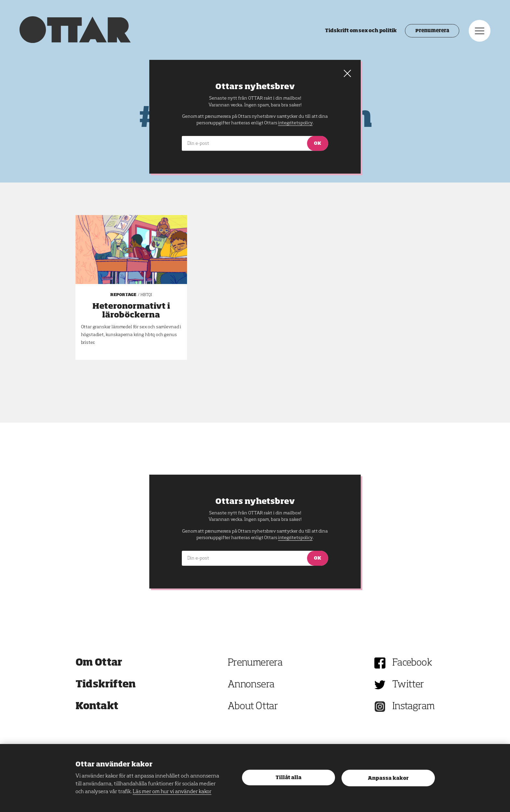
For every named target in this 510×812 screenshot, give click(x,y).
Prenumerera (432, 31)
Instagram (414, 707)
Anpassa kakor (388, 778)
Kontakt (97, 707)
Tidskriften (106, 685)
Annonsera (251, 685)
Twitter (408, 685)
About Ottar (253, 707)
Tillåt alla (289, 778)
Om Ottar (99, 663)
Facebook (412, 663)
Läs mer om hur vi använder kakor (172, 792)
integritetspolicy (295, 538)
